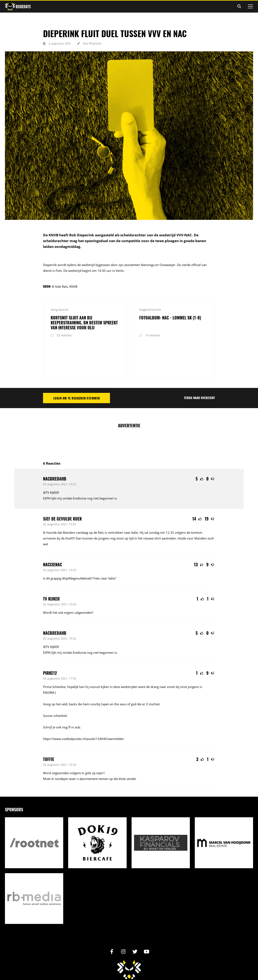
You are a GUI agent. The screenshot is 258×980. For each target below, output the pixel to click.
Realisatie (111, 967)
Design (123, 967)
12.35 (170, 500)
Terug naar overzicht (199, 365)
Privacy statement (121, 961)
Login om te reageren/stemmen (77, 366)
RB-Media (152, 967)
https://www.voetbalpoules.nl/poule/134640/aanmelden (83, 707)
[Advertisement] (129, 410)
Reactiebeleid (145, 961)
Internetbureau (137, 967)
